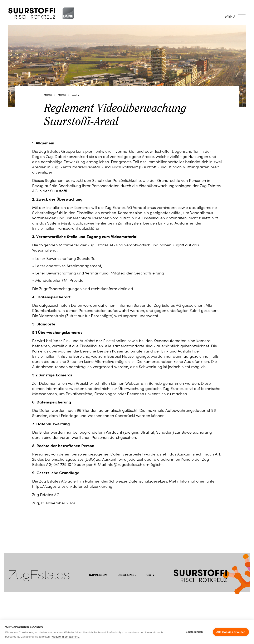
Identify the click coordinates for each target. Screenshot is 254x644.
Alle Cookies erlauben (231, 632)
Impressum (98, 575)
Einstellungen (194, 632)
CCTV (75, 95)
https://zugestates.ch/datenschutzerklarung (73, 487)
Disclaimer (127, 575)
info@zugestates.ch (124, 465)
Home (48, 95)
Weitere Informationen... (66, 637)
